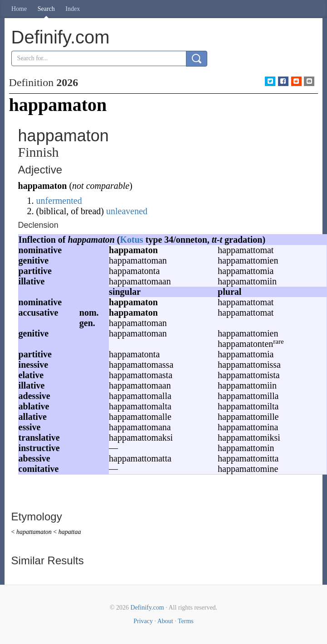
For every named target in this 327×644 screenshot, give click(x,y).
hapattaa (70, 532)
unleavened (127, 211)
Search (46, 9)
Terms (186, 621)
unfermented (59, 201)
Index (73, 9)
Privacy (143, 621)
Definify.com (147, 608)
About (165, 621)
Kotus (132, 240)
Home (19, 9)
